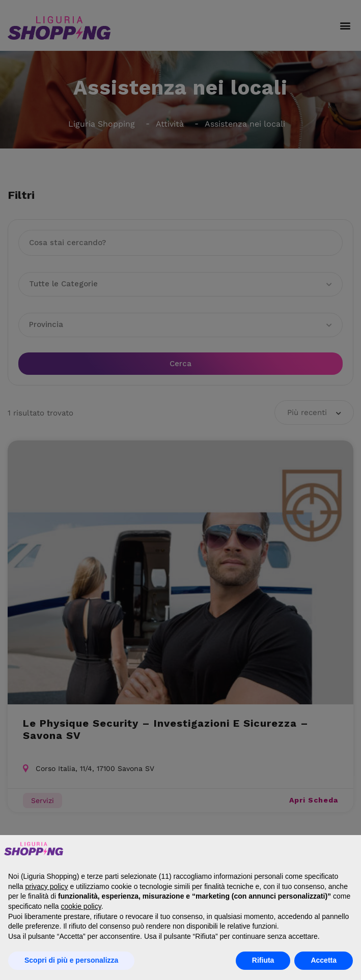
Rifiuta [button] (263, 960)
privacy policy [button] (46, 886)
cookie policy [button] (81, 906)
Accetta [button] (324, 960)
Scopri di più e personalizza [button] (71, 960)
